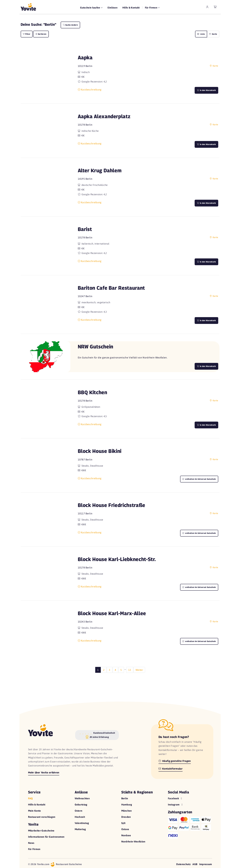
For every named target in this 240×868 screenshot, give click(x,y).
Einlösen (113, 8)
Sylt (123, 823)
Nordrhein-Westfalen (133, 841)
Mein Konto (34, 811)
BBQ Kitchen (93, 392)
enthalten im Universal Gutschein (199, 479)
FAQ (30, 798)
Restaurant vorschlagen (42, 817)
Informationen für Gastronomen (46, 837)
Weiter (139, 670)
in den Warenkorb (206, 90)
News (31, 843)
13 (130, 670)
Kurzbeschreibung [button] (90, 90)
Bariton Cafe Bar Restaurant (111, 288)
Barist (85, 229)
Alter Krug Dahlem (100, 170)
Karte (213, 34)
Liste (201, 34)
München (127, 811)
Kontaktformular (171, 769)
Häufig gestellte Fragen (175, 761)
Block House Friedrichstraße (112, 505)
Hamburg (127, 805)
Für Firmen (34, 849)
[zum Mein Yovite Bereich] (207, 7)
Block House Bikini (100, 451)
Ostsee (125, 829)
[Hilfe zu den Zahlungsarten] (190, 827)
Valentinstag (82, 823)
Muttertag (80, 829)
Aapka (85, 57)
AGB (195, 864)
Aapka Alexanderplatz (104, 116)
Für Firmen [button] (151, 8)
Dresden (126, 817)
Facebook (175, 798)
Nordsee (126, 835)
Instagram (176, 805)
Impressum (206, 864)
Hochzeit (80, 817)
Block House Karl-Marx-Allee (112, 613)
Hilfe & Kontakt (131, 8)
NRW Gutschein (96, 346)
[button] (46, 74)
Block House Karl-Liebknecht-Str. (117, 559)
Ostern (79, 811)
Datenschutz (183, 864)
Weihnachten (82, 798)
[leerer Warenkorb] (215, 7)
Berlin (125, 798)
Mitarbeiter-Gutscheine (41, 831)
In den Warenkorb (206, 366)
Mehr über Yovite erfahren (44, 773)
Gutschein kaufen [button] (90, 8)
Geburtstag (81, 805)
